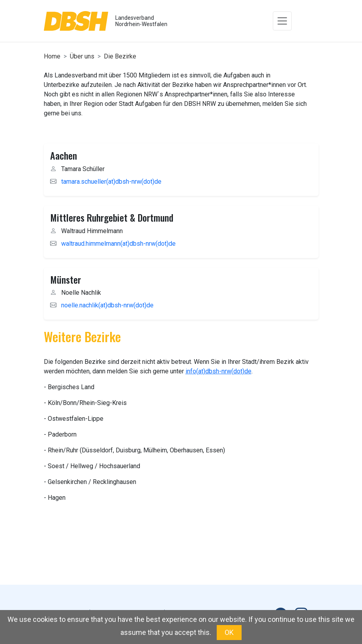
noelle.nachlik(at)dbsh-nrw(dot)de (107, 305)
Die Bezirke (120, 56)
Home (52, 56)
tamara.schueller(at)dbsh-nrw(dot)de (111, 182)
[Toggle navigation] (282, 21)
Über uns (82, 56)
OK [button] (229, 632)
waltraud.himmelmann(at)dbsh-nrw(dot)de (118, 244)
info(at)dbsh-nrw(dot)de (219, 371)
